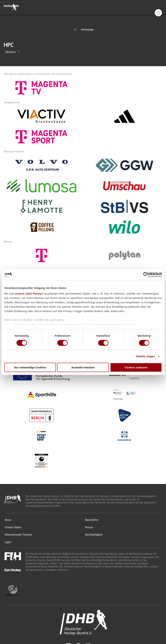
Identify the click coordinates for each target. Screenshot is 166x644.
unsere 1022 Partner (29, 294)
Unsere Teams (13, 527)
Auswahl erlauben (83, 367)
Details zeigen (146, 356)
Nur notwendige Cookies (30, 367)
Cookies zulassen (136, 367)
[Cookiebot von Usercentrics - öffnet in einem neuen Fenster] (146, 275)
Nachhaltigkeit (94, 534)
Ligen (8, 542)
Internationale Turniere (18, 534)
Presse (89, 527)
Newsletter (92, 520)
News (8, 520)
